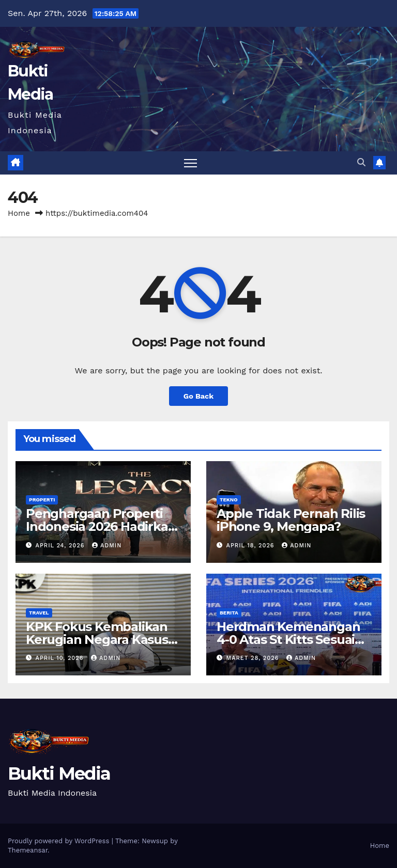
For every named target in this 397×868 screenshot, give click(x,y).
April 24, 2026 (61, 546)
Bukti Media (59, 774)
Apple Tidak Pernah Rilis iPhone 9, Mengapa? (291, 520)
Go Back (198, 396)
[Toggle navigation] (190, 163)
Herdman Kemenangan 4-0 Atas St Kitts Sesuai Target (288, 640)
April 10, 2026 (61, 658)
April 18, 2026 (252, 546)
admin (107, 546)
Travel (39, 613)
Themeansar (28, 850)
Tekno (229, 500)
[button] (361, 162)
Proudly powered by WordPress (60, 841)
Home (19, 213)
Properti (42, 500)
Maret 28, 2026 (254, 658)
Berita (229, 613)
